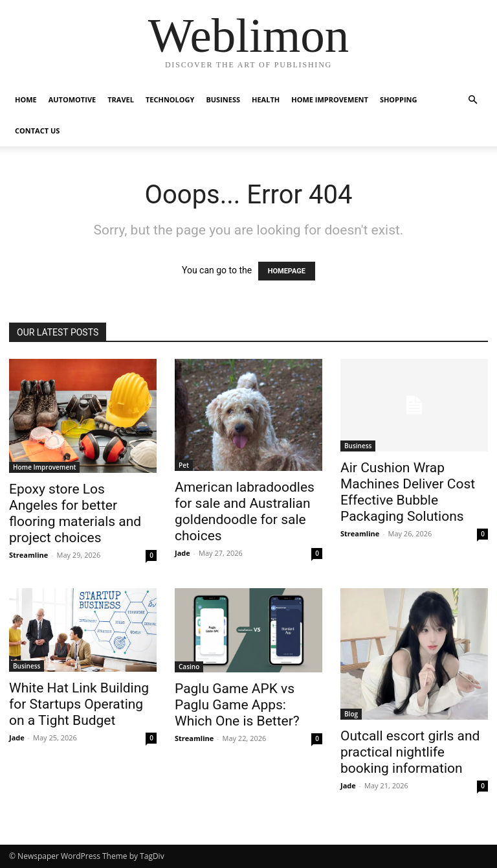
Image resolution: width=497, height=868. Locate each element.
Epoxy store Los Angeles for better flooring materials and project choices (75, 513)
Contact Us (37, 131)
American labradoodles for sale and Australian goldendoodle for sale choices (245, 511)
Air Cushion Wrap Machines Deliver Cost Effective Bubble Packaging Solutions (408, 492)
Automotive (72, 99)
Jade (182, 553)
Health (266, 99)
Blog (351, 714)
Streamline (28, 555)
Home (26, 99)
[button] (472, 100)
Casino (189, 667)
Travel (121, 99)
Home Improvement (330, 99)
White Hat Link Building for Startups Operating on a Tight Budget (79, 704)
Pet (184, 465)
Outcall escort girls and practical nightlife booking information (410, 752)
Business (223, 99)
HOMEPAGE (287, 271)
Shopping (399, 99)
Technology (170, 99)
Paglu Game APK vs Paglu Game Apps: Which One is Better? (237, 705)
